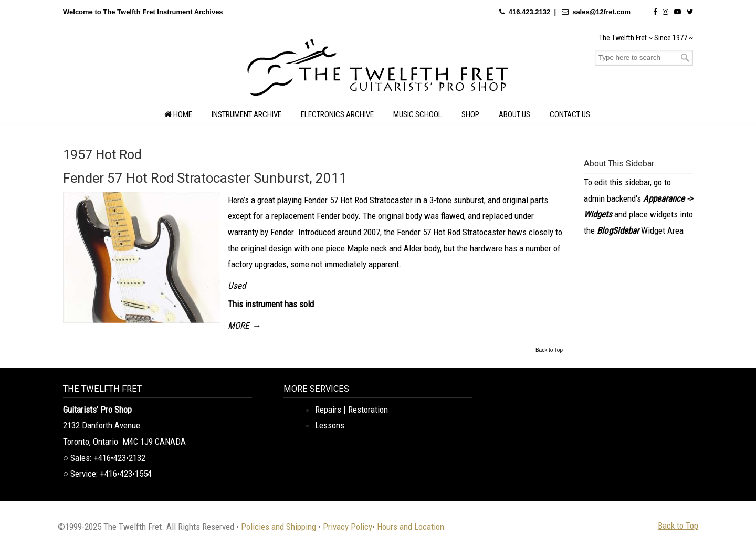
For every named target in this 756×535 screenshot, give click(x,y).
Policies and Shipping (279, 527)
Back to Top (549, 350)
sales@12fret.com (601, 12)
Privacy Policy (348, 527)
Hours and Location (411, 527)
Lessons (330, 425)
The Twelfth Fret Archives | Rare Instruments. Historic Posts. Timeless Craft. (378, 70)
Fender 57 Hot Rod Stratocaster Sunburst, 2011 (205, 178)
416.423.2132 (530, 12)
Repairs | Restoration (351, 410)
